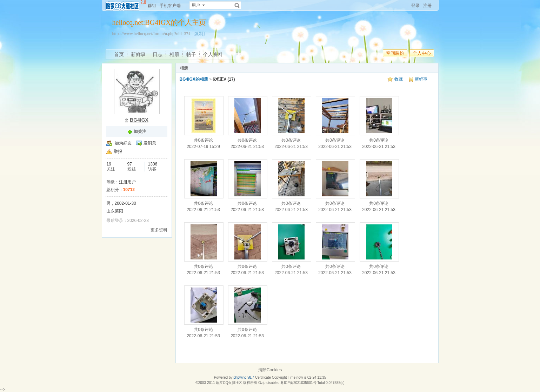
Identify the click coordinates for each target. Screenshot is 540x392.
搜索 (237, 5)
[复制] (199, 34)
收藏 (399, 79)
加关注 (140, 131)
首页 (119, 54)
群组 (152, 6)
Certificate (263, 377)
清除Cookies (270, 370)
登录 (415, 6)
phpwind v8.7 (244, 377)
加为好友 (123, 143)
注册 (427, 6)
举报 (118, 151)
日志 (158, 54)
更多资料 (159, 230)
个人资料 (213, 54)
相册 (174, 54)
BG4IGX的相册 (194, 79)
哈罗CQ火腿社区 (229, 383)
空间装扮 (395, 53)
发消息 (150, 143)
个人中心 (422, 53)
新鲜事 (138, 54)
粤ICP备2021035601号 (298, 383)
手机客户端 (170, 6)
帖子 (191, 54)
